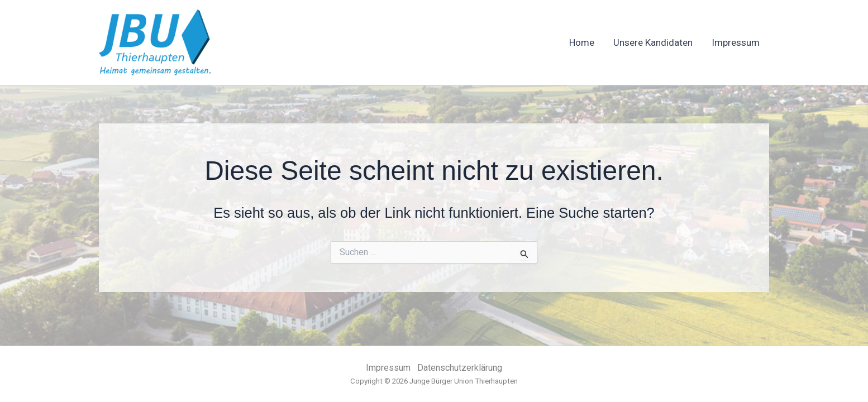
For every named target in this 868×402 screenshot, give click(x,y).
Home (582, 42)
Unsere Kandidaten (653, 42)
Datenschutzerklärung (460, 368)
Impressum (736, 42)
